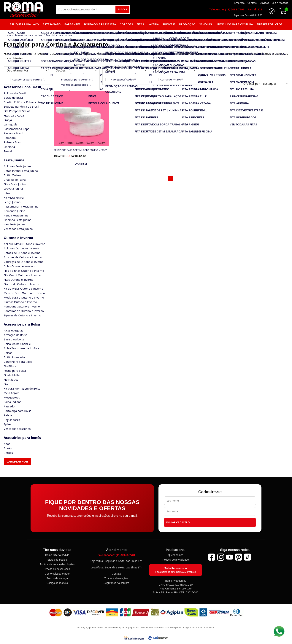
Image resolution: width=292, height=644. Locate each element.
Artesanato (52, 24)
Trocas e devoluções (116, 578)
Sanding (206, 24)
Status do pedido (57, 560)
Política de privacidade (176, 560)
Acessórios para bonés (22, 438)
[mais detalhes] (81, 164)
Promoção (187, 24)
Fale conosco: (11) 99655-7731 (116, 555)
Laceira (153, 24)
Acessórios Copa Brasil (22, 87)
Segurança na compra (116, 583)
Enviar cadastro (178, 522)
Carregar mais (18, 461)
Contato (116, 574)
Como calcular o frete (57, 574)
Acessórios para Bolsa (22, 324)
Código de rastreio (57, 583)
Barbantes (72, 24)
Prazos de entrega (57, 578)
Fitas (140, 24)
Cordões (126, 24)
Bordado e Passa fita (100, 24)
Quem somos (176, 555)
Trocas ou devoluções (57, 569)
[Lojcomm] (158, 638)
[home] (23, 9)
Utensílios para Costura (234, 24)
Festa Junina (14, 160)
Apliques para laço (24, 24)
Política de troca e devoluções (57, 564)
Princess (169, 24)
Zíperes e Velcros (269, 24)
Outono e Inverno (18, 238)
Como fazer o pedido (57, 555)
